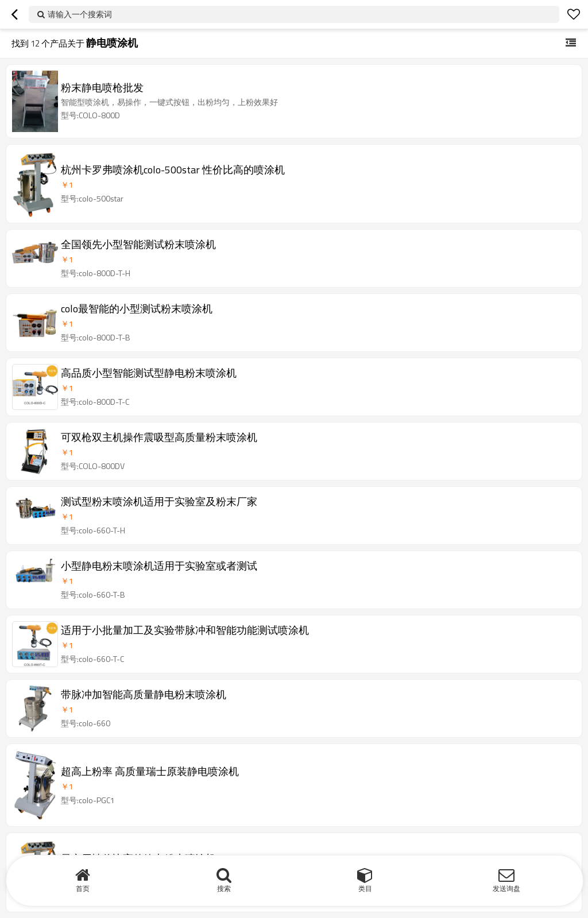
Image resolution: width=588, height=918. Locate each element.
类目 (365, 888)
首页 (83, 888)
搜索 (224, 888)
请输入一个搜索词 (80, 14)
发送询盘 (506, 888)
